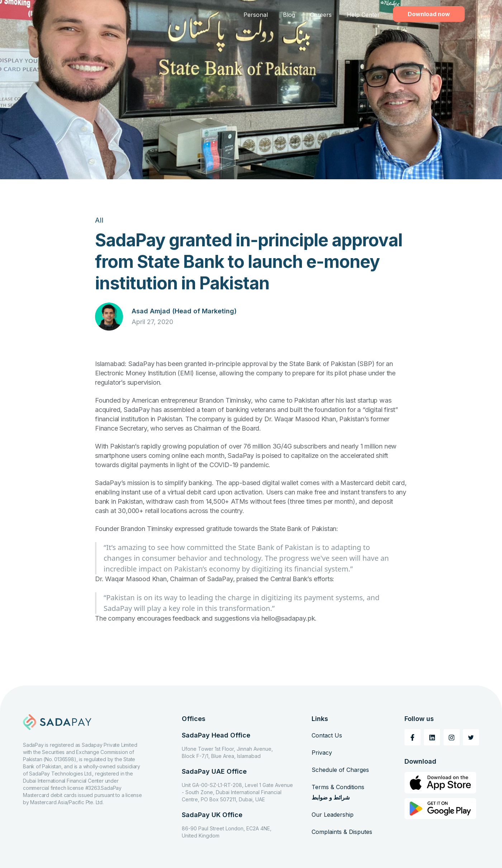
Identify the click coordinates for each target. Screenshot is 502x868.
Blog (289, 15)
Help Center (363, 15)
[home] (72, 15)
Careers (321, 15)
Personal (256, 15)
